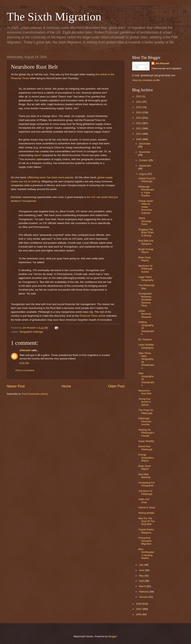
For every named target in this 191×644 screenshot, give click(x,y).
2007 (139, 609)
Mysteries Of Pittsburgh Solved (145, 269)
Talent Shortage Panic (145, 221)
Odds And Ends (144, 501)
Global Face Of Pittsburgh (147, 180)
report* (38, 155)
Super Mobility (146, 441)
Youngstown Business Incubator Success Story (145, 300)
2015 (139, 107)
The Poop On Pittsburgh (146, 412)
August (143, 174)
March (143, 586)
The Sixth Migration (54, 17)
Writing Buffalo (146, 513)
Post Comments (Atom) (35, 394)
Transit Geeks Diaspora (146, 531)
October (144, 160)
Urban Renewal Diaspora (145, 314)
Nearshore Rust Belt (145, 392)
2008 (139, 604)
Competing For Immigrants (147, 484)
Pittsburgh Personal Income (145, 421)
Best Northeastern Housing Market (146, 554)
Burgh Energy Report (146, 251)
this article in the (105, 74)
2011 (139, 128)
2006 (139, 614)
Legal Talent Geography (146, 278)
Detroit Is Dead (147, 508)
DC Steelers (145, 339)
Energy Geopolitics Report (146, 458)
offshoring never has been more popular (50, 177)
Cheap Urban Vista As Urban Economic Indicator (146, 207)
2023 (139, 96)
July (141, 565)
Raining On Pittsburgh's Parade (146, 433)
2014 (139, 112)
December (145, 144)
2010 (139, 134)
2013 (139, 118)
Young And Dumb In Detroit (145, 402)
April (142, 581)
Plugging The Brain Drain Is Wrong (146, 232)
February (144, 592)
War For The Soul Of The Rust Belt (146, 521)
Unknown (25, 350)
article (102, 316)
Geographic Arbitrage (31, 332)
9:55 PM (24, 363)
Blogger (113, 636)
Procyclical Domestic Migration (145, 541)
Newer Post (16, 386)
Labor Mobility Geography (146, 346)
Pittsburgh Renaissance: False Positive (146, 191)
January (144, 597)
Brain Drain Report (145, 259)
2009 (139, 139)
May (142, 576)
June (142, 570)
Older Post (116, 386)
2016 (139, 102)
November (145, 152)
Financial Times (20, 78)
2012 (139, 123)
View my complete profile (146, 80)
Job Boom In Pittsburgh (145, 492)
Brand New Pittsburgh (145, 448)
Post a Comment (25, 370)
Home (66, 386)
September (145, 166)
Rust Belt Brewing (144, 476)
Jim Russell (162, 63)
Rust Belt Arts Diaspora (146, 242)
